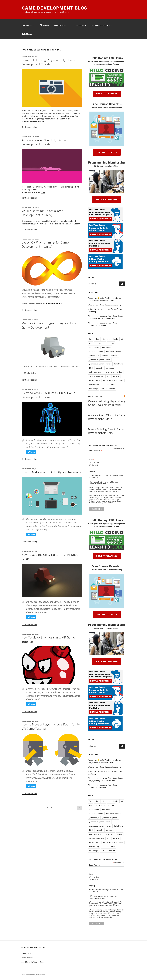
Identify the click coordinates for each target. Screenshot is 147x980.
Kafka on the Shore (52, 303)
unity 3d (116, 376)
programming (109, 372)
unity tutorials (95, 380)
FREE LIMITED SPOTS (107, 152)
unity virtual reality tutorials (113, 380)
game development (110, 356)
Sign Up (92, 471)
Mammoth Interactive (102, 25)
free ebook (106, 347)
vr (103, 384)
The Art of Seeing (72, 224)
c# (122, 339)
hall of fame (119, 364)
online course (111, 368)
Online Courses (27, 958)
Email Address (95, 451)
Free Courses (29, 25)
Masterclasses (62, 25)
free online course (96, 351)
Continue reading (29, 127)
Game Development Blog (55, 8)
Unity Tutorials (26, 953)
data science (100, 343)
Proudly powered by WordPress (33, 975)
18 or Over (95, 463)
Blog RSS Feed (95, 396)
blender (115, 339)
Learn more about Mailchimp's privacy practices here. (105, 502)
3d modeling (94, 339)
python (120, 372)
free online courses (114, 351)
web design (94, 389)
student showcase (97, 376)
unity (109, 376)
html (91, 368)
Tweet (33, 452)
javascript (100, 368)
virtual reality (94, 384)
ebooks (111, 343)
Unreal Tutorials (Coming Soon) (33, 962)
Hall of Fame (27, 34)
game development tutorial (100, 360)
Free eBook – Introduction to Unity (108, 305)
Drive (43, 192)
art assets (106, 339)
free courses (94, 347)
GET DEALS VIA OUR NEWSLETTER (103, 445)
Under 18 (95, 465)
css (91, 343)
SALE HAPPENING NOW (107, 199)
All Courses (45, 25)
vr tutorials (111, 384)
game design (94, 356)
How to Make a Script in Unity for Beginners (51, 472)
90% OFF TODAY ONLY (107, 94)
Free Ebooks (81, 25)
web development (108, 389)
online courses (95, 372)
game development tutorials (100, 364)
